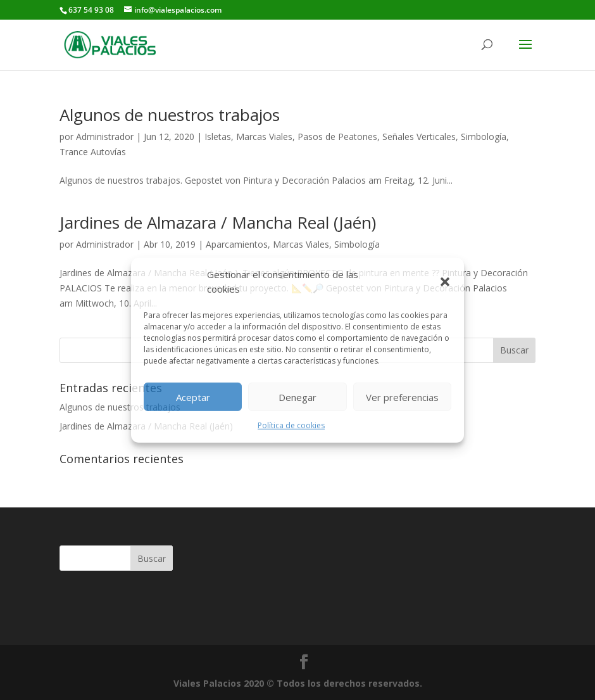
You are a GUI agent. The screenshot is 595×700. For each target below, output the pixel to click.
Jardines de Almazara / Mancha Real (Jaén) (218, 222)
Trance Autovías (93, 152)
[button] (445, 282)
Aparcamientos (237, 244)
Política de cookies (291, 425)
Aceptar (193, 397)
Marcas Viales (264, 137)
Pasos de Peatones (337, 137)
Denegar (297, 397)
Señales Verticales (419, 137)
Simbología (484, 137)
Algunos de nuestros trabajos (170, 115)
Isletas (218, 137)
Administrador (105, 137)
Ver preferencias (402, 397)
